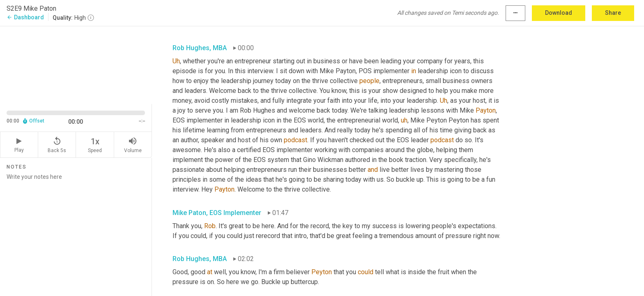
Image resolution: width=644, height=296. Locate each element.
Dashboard (25, 17)
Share (613, 13)
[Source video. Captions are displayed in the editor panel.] (76, 64)
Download (559, 13)
